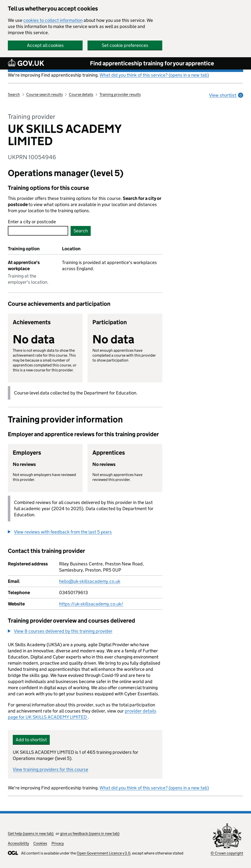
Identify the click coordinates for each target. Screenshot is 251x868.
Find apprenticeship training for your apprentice (152, 63)
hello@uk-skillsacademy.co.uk (90, 581)
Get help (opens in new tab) (31, 833)
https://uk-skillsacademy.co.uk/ (91, 604)
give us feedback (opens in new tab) (90, 833)
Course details (81, 94)
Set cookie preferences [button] (125, 45)
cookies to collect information (53, 20)
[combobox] (38, 231)
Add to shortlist (31, 740)
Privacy (58, 843)
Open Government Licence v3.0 (104, 853)
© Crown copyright (227, 853)
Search (14, 94)
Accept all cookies (45, 45)
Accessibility (18, 843)
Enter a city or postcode (32, 222)
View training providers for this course (50, 769)
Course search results (44, 94)
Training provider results (120, 94)
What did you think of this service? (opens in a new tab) (154, 75)
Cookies (40, 843)
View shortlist (226, 95)
